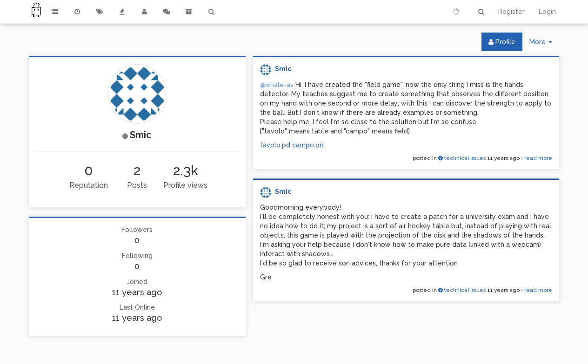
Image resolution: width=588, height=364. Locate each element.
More (544, 44)
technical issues (462, 158)
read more (538, 158)
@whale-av (277, 85)
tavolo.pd (275, 145)
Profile (502, 42)
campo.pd (308, 145)
